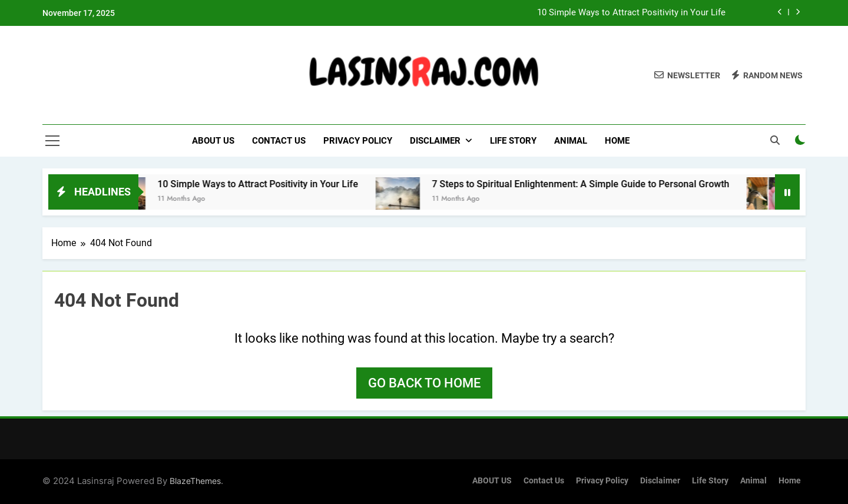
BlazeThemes (195, 481)
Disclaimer (435, 141)
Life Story (513, 141)
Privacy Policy (358, 141)
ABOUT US (213, 141)
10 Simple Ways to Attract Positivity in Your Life (631, 13)
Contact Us (279, 141)
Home (617, 141)
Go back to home (424, 383)
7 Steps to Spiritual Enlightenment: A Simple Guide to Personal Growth (591, 184)
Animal (571, 141)
